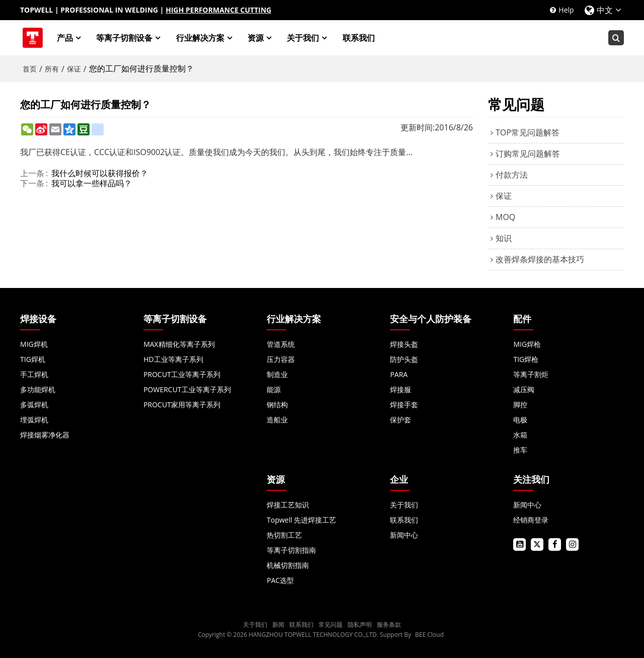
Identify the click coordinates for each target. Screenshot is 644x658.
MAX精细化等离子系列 (179, 344)
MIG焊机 (34, 344)
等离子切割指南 (291, 550)
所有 (52, 69)
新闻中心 (404, 535)
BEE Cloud (429, 635)
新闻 (278, 625)
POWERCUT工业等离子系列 (187, 389)
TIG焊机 (33, 359)
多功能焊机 (38, 389)
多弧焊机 (34, 405)
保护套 (400, 420)
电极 (520, 420)
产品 (65, 38)
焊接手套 (404, 405)
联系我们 (359, 38)
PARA (399, 374)
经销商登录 (531, 520)
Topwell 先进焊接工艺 (301, 520)
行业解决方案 (200, 38)
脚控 (520, 405)
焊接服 (400, 389)
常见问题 (331, 625)
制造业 (277, 374)
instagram (572, 544)
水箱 (520, 435)
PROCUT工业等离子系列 (182, 374)
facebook (555, 544)
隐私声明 (360, 625)
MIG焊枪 (527, 344)
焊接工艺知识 (288, 505)
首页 (30, 69)
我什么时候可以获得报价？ (100, 173)
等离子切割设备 (125, 38)
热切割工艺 (284, 535)
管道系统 (281, 344)
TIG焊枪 (526, 359)
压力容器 (281, 359)
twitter (537, 544)
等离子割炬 (531, 374)
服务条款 (389, 625)
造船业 (277, 420)
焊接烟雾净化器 (45, 435)
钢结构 (277, 405)
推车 (520, 450)
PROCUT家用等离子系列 (182, 405)
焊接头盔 (404, 344)
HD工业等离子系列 (173, 359)
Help (566, 10)
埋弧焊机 (34, 420)
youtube (519, 544)
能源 (274, 389)
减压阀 (524, 389)
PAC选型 (280, 580)
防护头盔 (404, 359)
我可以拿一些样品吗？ (92, 183)
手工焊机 (34, 374)
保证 (74, 69)
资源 (256, 38)
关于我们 (303, 38)
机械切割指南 (288, 565)
